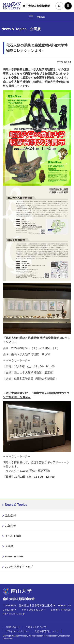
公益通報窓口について (47, 631)
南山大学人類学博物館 (37, 6)
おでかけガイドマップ (19, 567)
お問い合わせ (13, 627)
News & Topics (16, 505)
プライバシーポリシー (17, 631)
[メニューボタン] (37, 17)
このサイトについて (36, 627)
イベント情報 (13, 536)
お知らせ (11, 526)
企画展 (9, 546)
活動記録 (11, 515)
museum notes (14, 556)
